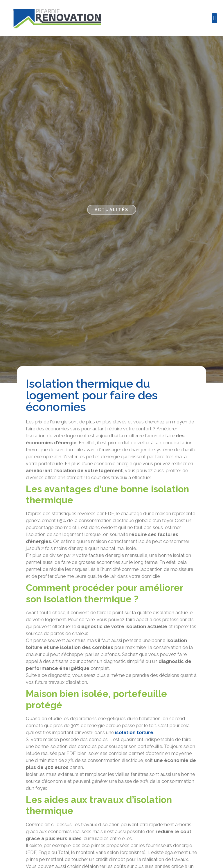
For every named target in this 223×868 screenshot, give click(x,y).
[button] (214, 18)
